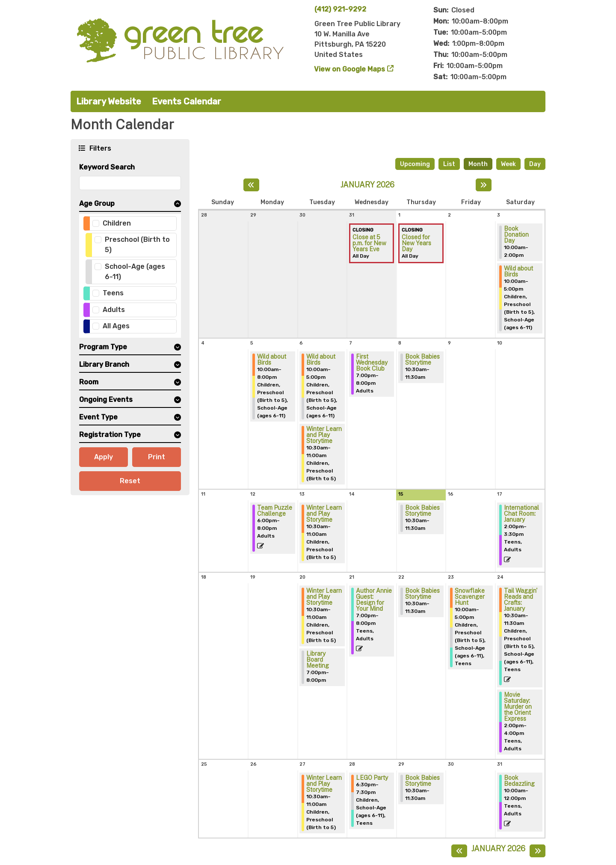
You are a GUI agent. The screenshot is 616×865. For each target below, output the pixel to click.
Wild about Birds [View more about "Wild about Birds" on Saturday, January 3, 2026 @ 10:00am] (518, 271)
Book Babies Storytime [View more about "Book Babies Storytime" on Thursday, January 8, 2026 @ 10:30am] (422, 360)
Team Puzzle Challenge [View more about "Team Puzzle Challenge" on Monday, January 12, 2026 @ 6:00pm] (275, 511)
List (449, 164)
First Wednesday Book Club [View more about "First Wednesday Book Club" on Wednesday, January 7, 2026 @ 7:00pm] (372, 363)
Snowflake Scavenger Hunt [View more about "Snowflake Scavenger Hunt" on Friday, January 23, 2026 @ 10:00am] (470, 597)
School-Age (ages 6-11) (135, 272)
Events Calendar (187, 101)
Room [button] (89, 382)
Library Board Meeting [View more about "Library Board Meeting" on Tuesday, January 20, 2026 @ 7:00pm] (318, 660)
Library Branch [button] (104, 364)
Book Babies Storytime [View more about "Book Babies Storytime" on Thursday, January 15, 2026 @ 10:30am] (422, 511)
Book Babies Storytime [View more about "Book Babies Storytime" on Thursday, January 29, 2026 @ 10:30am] (422, 781)
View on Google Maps (350, 69)
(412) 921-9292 (340, 9)
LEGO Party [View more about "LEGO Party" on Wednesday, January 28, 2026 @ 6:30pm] (372, 778)
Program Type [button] (103, 347)
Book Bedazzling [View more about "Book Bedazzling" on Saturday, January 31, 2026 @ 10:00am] (519, 781)
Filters (99, 148)
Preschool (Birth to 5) (137, 245)
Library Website (109, 101)
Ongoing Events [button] (106, 400)
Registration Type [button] (110, 435)
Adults (114, 310)
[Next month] (484, 185)
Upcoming (415, 164)
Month (478, 164)
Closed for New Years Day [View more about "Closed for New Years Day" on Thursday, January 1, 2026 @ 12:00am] (416, 243)
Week (508, 164)
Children (117, 223)
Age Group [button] (97, 204)
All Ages (116, 326)
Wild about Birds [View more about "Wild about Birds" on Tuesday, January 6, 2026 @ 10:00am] (321, 360)
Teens (113, 293)
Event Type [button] (98, 417)
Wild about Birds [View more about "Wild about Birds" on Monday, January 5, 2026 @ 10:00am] (272, 360)
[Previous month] (251, 185)
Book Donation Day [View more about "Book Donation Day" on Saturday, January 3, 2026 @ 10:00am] (516, 235)
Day (535, 164)
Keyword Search (107, 167)
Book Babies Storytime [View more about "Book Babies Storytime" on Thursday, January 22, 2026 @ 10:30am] (422, 594)
